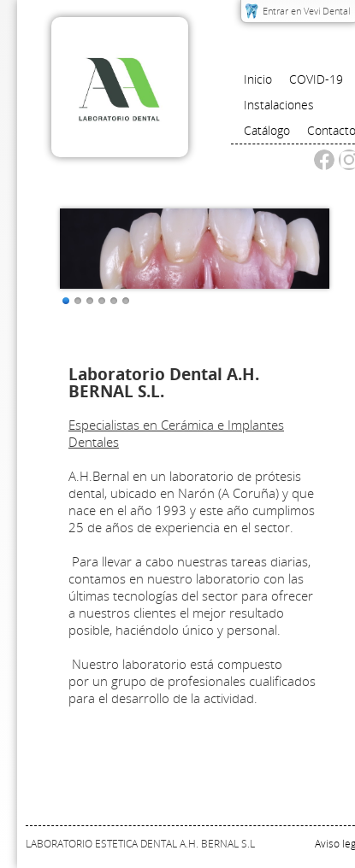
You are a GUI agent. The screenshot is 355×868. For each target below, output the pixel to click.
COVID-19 (316, 79)
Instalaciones (279, 105)
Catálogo (267, 130)
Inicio (258, 79)
